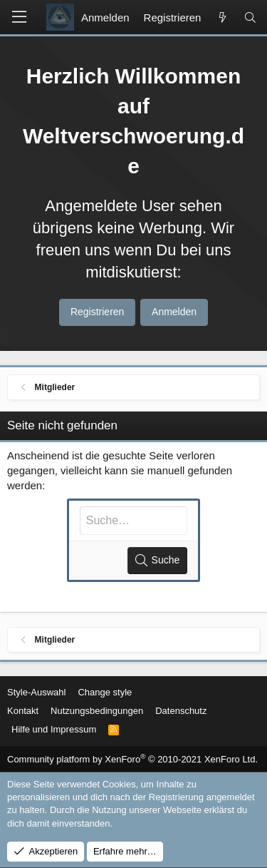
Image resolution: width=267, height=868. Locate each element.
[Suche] (250, 17)
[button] (19, 17)
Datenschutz (181, 711)
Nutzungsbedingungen (97, 711)
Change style (105, 692)
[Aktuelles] (222, 17)
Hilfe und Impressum (54, 729)
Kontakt (23, 711)
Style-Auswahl (36, 692)
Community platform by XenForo (132, 759)
